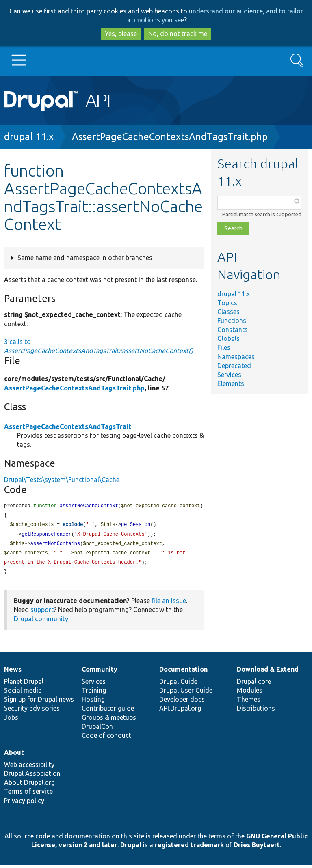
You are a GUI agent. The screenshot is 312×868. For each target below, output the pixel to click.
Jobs (11, 721)
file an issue (169, 604)
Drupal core (254, 685)
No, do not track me (178, 34)
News (13, 672)
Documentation (183, 672)
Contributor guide (108, 711)
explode (73, 526)
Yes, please (121, 34)
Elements (231, 383)
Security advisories (32, 711)
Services (229, 375)
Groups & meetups (109, 721)
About (14, 756)
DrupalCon (97, 730)
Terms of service (28, 795)
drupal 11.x (29, 137)
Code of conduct (106, 739)
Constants (233, 330)
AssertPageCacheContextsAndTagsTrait (68, 426)
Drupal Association (32, 777)
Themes (249, 702)
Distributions (256, 711)
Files (224, 347)
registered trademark (189, 848)
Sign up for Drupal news (39, 702)
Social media (23, 694)
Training (94, 694)
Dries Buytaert (257, 848)
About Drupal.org (29, 786)
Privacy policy (24, 804)
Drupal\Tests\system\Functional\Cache (62, 480)
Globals (229, 338)
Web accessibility (29, 768)
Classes (229, 312)
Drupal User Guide (186, 694)
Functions (232, 321)
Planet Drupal (24, 685)
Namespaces (236, 357)
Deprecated (234, 366)
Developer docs (182, 702)
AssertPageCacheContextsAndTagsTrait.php (170, 137)
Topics (227, 303)
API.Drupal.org (180, 711)
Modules (250, 694)
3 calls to (99, 346)
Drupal (131, 848)
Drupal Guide (178, 685)
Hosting (93, 702)
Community (100, 672)
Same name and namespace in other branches (85, 258)
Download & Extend (268, 672)
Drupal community (41, 622)
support (42, 613)
